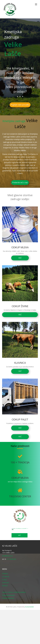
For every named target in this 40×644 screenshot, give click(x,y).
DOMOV (5, 574)
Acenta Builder (29, 607)
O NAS (4, 580)
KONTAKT (6, 583)
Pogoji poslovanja (8, 595)
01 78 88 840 (12, 559)
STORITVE (6, 577)
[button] (17, 96)
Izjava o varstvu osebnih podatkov (14, 592)
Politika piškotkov (8, 598)
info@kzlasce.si (7, 556)
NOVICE (5, 586)
